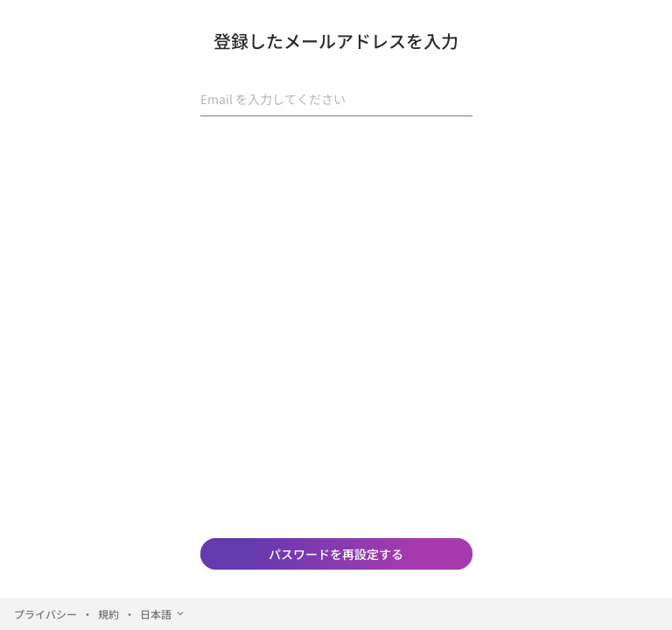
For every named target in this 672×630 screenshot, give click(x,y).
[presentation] (336, 164)
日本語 (163, 614)
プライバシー (45, 614)
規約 (108, 614)
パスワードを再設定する (336, 554)
